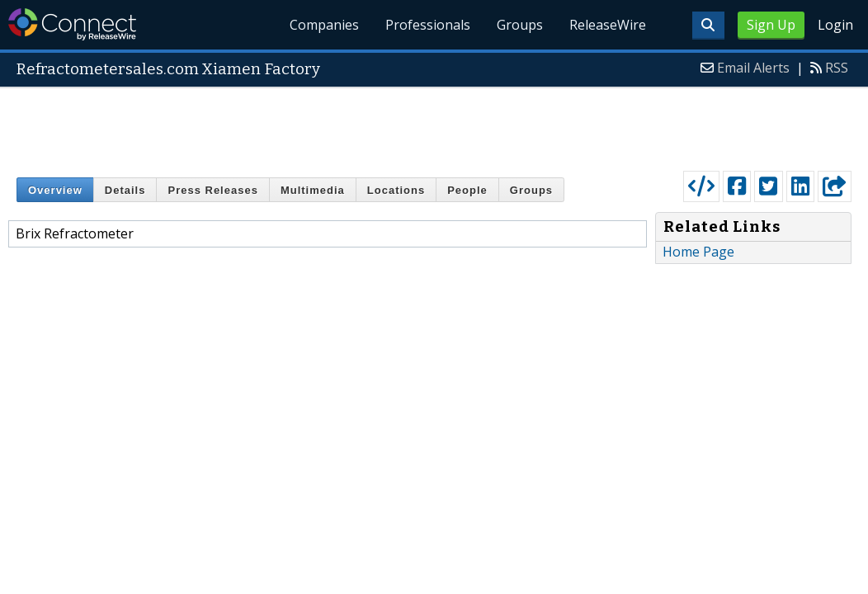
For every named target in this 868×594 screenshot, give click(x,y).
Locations (396, 190)
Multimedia (313, 190)
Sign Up (771, 25)
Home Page (698, 252)
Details (125, 190)
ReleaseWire (608, 25)
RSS (837, 68)
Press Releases (212, 190)
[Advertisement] (434, 125)
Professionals (429, 25)
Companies (325, 25)
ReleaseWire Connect (72, 24)
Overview (55, 190)
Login (835, 25)
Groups (520, 25)
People (467, 190)
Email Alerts (753, 68)
